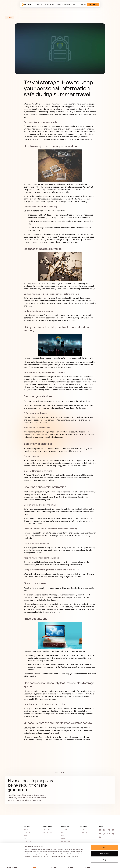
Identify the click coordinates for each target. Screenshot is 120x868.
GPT (25, 838)
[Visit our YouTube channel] (109, 834)
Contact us (84, 832)
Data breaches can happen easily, (74, 131)
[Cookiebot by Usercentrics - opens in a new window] (12, 864)
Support (64, 829)
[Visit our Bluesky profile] (100, 837)
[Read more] (60, 790)
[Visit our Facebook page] (105, 830)
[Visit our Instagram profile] (109, 830)
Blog (63, 832)
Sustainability (47, 832)
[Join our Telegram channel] (113, 834)
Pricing (59, 5)
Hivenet (92, 301)
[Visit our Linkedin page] (113, 830)
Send (26, 835)
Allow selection (104, 850)
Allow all (104, 844)
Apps (63, 838)
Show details (98, 864)
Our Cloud (46, 829)
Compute (27, 832)
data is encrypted (79, 694)
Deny (104, 856)
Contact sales (67, 5)
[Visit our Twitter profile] (105, 834)
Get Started (93, 5)
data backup (75, 289)
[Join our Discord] (100, 830)
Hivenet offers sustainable (57, 387)
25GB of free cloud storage (44, 699)
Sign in (83, 5)
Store (26, 829)
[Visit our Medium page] (100, 834)
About (82, 829)
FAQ (63, 835)
